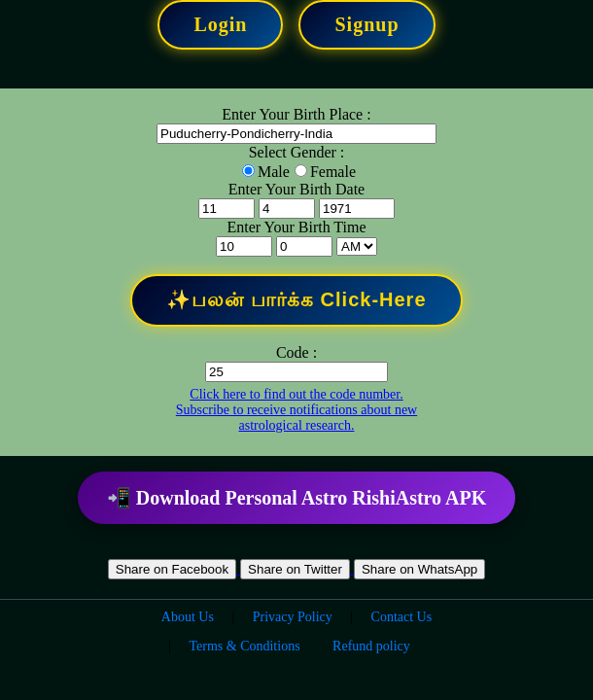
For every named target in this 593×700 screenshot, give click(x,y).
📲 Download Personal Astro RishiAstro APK (296, 498)
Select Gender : (297, 152)
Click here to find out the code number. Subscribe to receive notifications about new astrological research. (296, 410)
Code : (296, 352)
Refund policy (371, 646)
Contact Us (402, 617)
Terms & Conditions (244, 646)
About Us (188, 617)
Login (220, 24)
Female (333, 172)
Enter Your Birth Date (296, 189)
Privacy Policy (293, 617)
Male (274, 172)
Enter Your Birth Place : (296, 114)
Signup (366, 24)
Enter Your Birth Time (296, 227)
